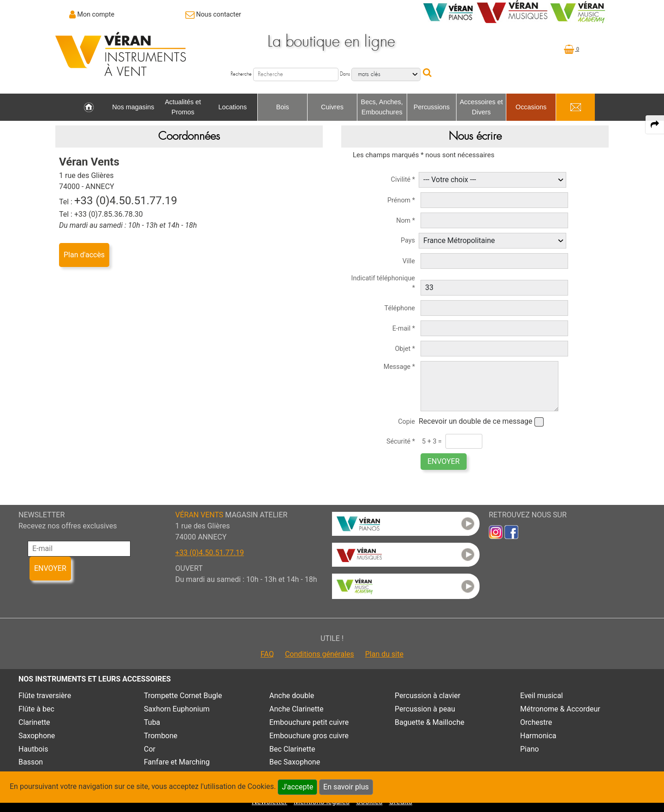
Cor (150, 749)
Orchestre (536, 722)
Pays (408, 240)
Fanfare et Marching (177, 762)
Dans (345, 74)
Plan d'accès (84, 255)
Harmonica (538, 736)
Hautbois (33, 749)
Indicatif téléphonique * (383, 283)
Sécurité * (401, 442)
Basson (31, 762)
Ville (409, 261)
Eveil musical (542, 696)
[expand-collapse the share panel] (655, 124)
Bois (283, 107)
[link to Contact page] (213, 14)
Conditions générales (320, 654)
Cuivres (332, 107)
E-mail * (404, 329)
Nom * (406, 221)
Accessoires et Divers (481, 107)
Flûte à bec (36, 709)
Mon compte (96, 14)
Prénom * (401, 200)
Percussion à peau (425, 709)
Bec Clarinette (292, 749)
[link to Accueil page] (89, 107)
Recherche (241, 74)
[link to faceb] (511, 532)
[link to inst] (496, 532)
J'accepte (297, 787)
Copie (406, 422)
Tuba (152, 722)
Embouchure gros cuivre (309, 736)
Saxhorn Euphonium (177, 709)
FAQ (267, 654)
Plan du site (384, 654)
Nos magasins (133, 107)
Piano (530, 749)
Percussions (432, 107)
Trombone (161, 736)
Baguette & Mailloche (430, 722)
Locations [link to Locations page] (233, 107)
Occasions (531, 107)
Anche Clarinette (296, 709)
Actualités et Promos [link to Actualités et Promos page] (183, 107)
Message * (399, 367)
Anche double (292, 696)
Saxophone (37, 736)
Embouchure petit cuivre (309, 722)
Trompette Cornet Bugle (183, 696)
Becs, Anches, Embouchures (382, 107)
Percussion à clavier (427, 696)
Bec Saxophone (295, 762)
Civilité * (403, 180)
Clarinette (34, 722)
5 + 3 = (432, 442)
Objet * (405, 349)
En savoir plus (346, 787)
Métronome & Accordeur (560, 709)
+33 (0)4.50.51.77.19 (210, 553)
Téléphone (400, 308)
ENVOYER (444, 461)
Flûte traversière (45, 696)
